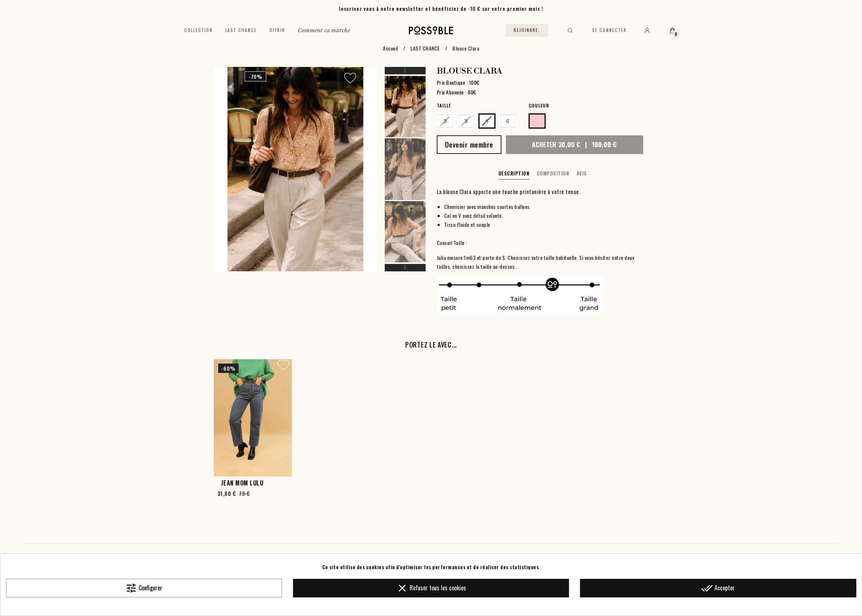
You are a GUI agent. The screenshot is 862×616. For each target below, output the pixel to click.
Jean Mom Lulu (242, 483)
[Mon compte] (647, 30)
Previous (405, 71)
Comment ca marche (324, 30)
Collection (198, 30)
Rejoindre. (527, 30)
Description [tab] (514, 173)
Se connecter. (610, 30)
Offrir (277, 30)
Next (405, 268)
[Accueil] (431, 30)
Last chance (241, 30)
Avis (582, 173)
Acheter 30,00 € (574, 144)
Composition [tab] (553, 173)
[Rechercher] (570, 30)
